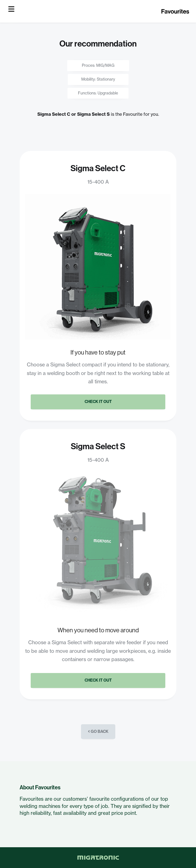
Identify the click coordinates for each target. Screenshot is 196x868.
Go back (98, 731)
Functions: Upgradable (98, 93)
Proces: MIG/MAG (98, 65)
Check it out (98, 402)
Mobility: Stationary (98, 79)
